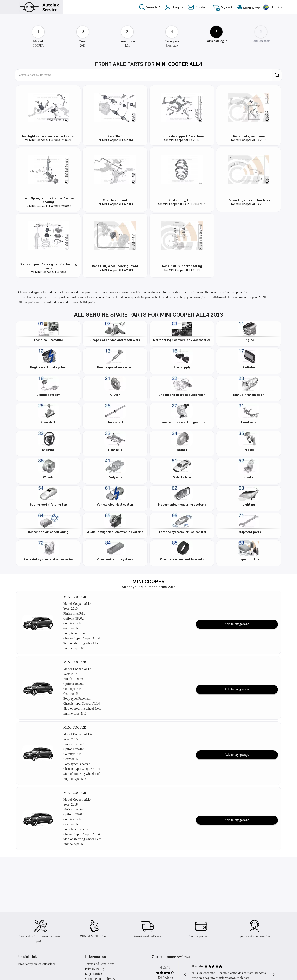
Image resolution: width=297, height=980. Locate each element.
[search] (277, 75)
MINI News (249, 7)
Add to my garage (237, 624)
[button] (38, 623)
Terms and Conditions (100, 964)
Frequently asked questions (37, 964)
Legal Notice (94, 974)
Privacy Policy (95, 969)
